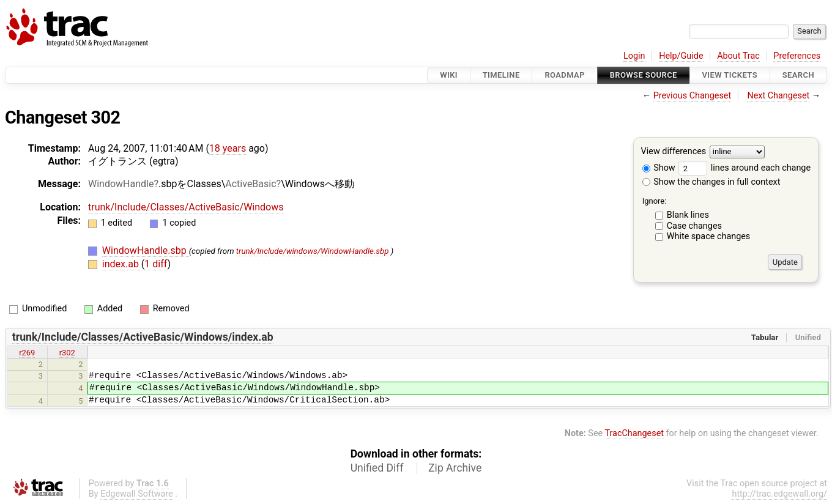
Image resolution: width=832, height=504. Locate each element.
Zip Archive (455, 468)
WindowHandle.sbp (146, 250)
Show (659, 168)
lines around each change (745, 168)
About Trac (738, 56)
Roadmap (565, 75)
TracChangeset (634, 433)
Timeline (501, 75)
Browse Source (644, 75)
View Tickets (730, 75)
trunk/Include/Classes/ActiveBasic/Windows (186, 207)
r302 (67, 353)
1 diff (156, 264)
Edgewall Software (137, 494)
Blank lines (688, 215)
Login (634, 56)
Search (798, 75)
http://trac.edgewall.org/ (779, 494)
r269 (27, 353)
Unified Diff (377, 468)
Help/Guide (681, 56)
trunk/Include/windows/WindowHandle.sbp (313, 251)
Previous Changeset (693, 96)
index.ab (122, 264)
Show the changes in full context (711, 182)
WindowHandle (121, 184)
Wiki (449, 75)
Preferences (797, 56)
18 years (228, 148)
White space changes (709, 236)
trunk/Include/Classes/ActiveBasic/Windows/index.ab (143, 337)
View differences (674, 152)
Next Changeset (778, 96)
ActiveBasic (251, 184)
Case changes (694, 226)
